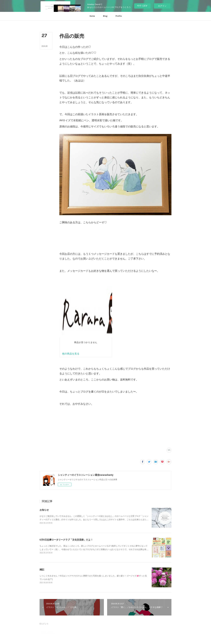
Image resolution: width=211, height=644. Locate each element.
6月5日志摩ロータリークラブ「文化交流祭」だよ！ (66, 461)
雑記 (42, 491)
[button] (92, 16)
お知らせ (44, 431)
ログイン (162, 6)
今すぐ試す (142, 6)
